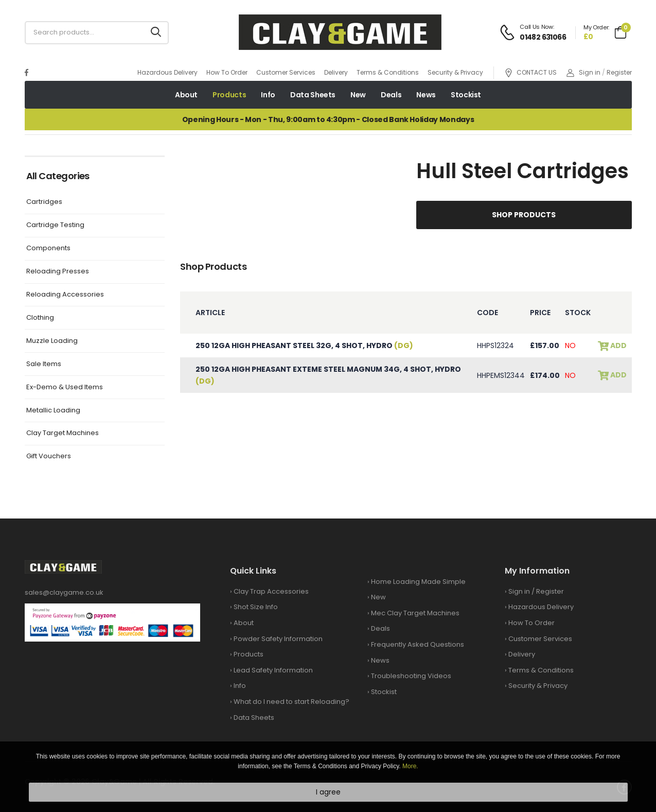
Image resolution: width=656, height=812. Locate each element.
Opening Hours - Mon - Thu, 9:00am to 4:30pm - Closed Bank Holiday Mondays (328, 119)
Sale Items (44, 364)
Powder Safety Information (278, 639)
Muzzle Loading (52, 341)
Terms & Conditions (388, 72)
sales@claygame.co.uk (64, 592)
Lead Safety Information (273, 670)
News (426, 95)
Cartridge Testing (55, 225)
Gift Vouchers (49, 456)
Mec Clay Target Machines (415, 613)
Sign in (583, 72)
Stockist (466, 95)
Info (268, 95)
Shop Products (524, 215)
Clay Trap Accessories (271, 591)
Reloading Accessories (65, 295)
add (618, 346)
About (186, 95)
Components (48, 248)
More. (410, 766)
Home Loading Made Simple (418, 582)
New (358, 95)
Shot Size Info (256, 607)
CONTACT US (530, 73)
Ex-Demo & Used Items (65, 387)
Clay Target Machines (63, 433)
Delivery (336, 72)
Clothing (40, 318)
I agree (328, 792)
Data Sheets (313, 95)
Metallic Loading (53, 411)
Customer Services (286, 72)
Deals (391, 95)
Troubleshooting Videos (411, 676)
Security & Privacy (455, 72)
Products (229, 95)
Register (619, 72)
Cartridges (44, 202)
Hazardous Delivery (167, 72)
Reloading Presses (58, 272)
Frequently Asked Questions (418, 644)
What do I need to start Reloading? (291, 702)
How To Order (227, 72)
